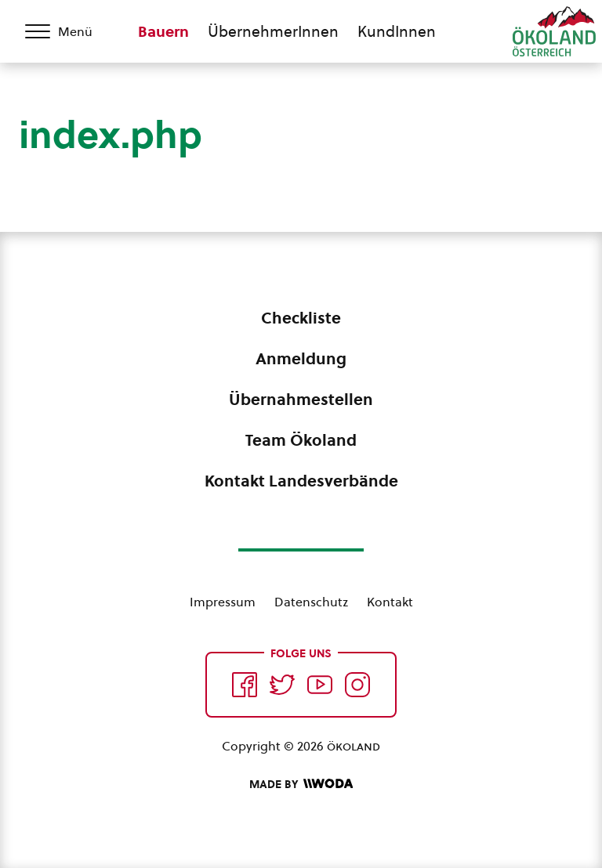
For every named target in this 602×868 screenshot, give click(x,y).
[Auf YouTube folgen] (320, 685)
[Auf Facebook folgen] (245, 685)
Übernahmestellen (301, 400)
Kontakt (390, 602)
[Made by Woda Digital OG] (301, 784)
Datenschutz (311, 602)
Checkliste (301, 318)
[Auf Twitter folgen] (282, 685)
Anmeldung (301, 359)
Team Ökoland (301, 440)
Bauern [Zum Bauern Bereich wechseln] (163, 31)
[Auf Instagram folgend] (357, 685)
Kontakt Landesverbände (301, 481)
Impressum (223, 602)
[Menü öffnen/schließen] (69, 31)
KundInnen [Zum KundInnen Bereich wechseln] (397, 31)
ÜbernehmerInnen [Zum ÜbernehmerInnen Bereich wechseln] (273, 31)
